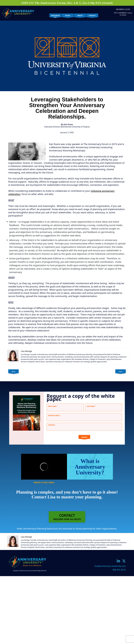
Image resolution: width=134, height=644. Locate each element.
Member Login (123, 9)
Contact (92, 15)
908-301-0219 (119, 570)
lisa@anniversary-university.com (110, 566)
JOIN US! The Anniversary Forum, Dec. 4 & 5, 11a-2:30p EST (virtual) (67, 3)
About (80, 15)
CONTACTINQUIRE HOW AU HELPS (67, 517)
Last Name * (91, 406)
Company (52, 425)
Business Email (54, 415)
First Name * (53, 406)
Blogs (68, 15)
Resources (55, 15)
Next (121, 372)
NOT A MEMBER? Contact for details (123, 14)
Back (13, 372)
